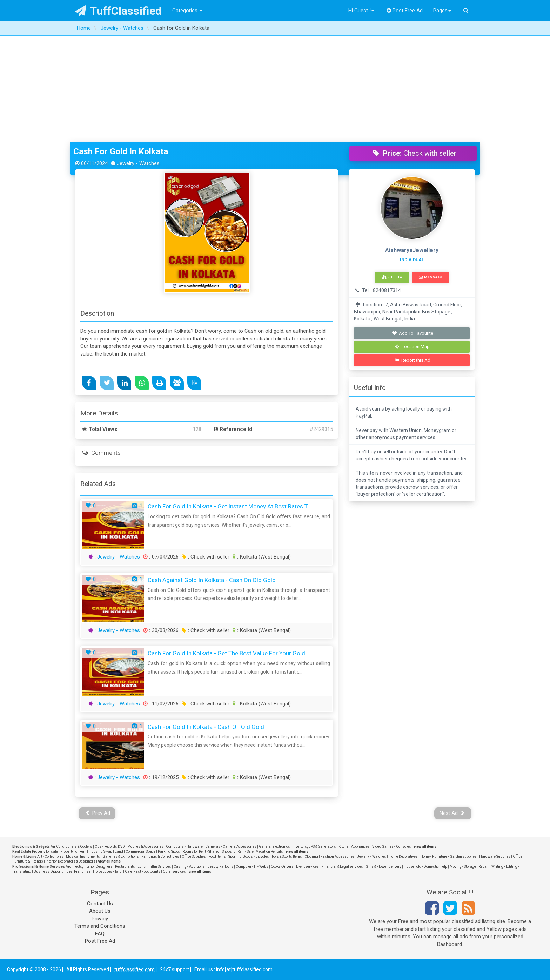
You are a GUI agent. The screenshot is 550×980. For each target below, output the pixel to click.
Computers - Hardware (184, 847)
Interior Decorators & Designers (71, 861)
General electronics (274, 847)
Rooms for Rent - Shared (201, 851)
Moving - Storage (463, 867)
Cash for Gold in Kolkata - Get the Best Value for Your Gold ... (229, 653)
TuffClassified (118, 11)
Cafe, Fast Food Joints (143, 871)
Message (431, 277)
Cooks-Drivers (282, 867)
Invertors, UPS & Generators (314, 847)
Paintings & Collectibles (160, 856)
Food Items (217, 856)
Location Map (412, 347)
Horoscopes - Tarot (108, 871)
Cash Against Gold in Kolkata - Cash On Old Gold (212, 580)
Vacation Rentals (270, 851)
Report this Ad (413, 360)
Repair (484, 867)
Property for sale (45, 851)
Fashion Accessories (338, 856)
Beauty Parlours (220, 867)
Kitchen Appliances (354, 847)
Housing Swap (100, 851)
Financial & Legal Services (342, 867)
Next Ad (452, 813)
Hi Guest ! (361, 11)
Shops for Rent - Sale (238, 851)
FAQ (100, 934)
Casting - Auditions (189, 867)
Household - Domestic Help (425, 867)
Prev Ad (98, 813)
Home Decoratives (403, 856)
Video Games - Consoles (392, 847)
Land (119, 851)
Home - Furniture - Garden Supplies (448, 856)
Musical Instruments (83, 856)
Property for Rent (73, 851)
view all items (425, 847)
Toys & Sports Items (287, 856)
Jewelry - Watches (119, 557)
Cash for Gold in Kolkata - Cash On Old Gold (206, 727)
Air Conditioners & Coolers (71, 847)
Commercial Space (140, 851)
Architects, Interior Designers (89, 867)
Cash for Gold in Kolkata (121, 151)
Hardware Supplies (495, 856)
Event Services (307, 867)
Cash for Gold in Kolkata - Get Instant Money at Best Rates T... (230, 506)
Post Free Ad (405, 11)
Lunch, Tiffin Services (154, 867)
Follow (393, 277)
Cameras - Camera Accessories (231, 847)
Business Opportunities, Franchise (62, 871)
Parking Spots (169, 851)
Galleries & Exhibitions (121, 856)
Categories (187, 11)
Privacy (100, 919)
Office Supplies (194, 856)
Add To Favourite (413, 333)
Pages (442, 11)
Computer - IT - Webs (252, 867)
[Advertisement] (275, 89)
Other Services (174, 871)
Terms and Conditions (100, 926)
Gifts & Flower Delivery (383, 867)
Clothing (311, 856)
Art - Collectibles (50, 856)
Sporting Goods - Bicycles (249, 856)
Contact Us (100, 904)
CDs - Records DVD (110, 847)
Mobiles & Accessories (145, 847)
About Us (100, 911)
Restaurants (125, 867)
